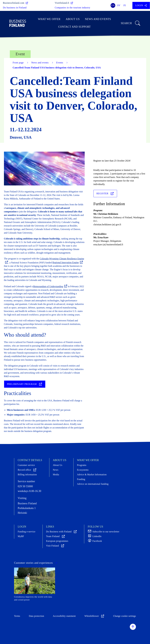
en (113, 5)
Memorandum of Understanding (50, 286)
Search (131, 23)
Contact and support (74, 27)
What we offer (49, 19)
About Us (73, 19)
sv (119, 5)
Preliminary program (25, 384)
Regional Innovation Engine (68, 262)
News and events (98, 19)
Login (141, 5)
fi (125, 5)
